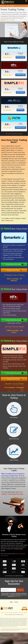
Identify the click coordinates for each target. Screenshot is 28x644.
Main (8, 6)
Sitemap (25, 613)
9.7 (3, 54)
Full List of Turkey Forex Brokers (14, 134)
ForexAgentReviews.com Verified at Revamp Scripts (8, 627)
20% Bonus (20, 116)
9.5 (7, 78)
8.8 (16, 124)
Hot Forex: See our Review (14, 333)
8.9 (7, 113)
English (13, 6)
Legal (19, 613)
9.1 (7, 96)
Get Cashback (20, 99)
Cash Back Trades (24, 126)
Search (22, 613)
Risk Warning (15, 613)
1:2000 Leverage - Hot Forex (20, 322)
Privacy (11, 613)
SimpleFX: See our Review (14, 390)
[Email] (8, 590)
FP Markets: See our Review (14, 281)
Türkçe (11, 602)
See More (18, 630)
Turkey (3, 6)
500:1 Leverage (12, 55)
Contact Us (7, 613)
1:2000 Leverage (20, 81)
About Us (3, 613)
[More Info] (17, 596)
